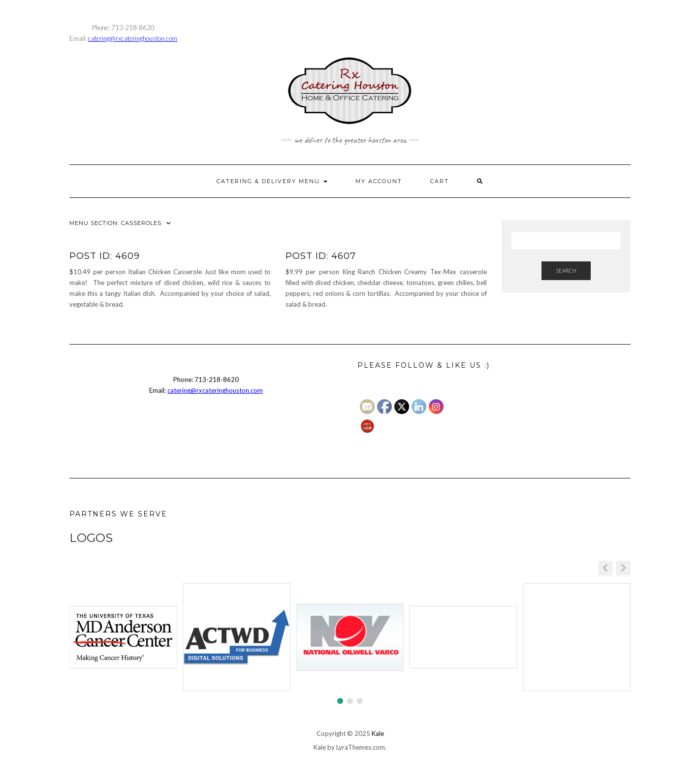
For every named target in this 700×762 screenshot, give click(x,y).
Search (566, 270)
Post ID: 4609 (105, 256)
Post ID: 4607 (321, 256)
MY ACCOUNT (379, 181)
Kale (378, 733)
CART (440, 181)
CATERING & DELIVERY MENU (272, 181)
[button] (623, 568)
